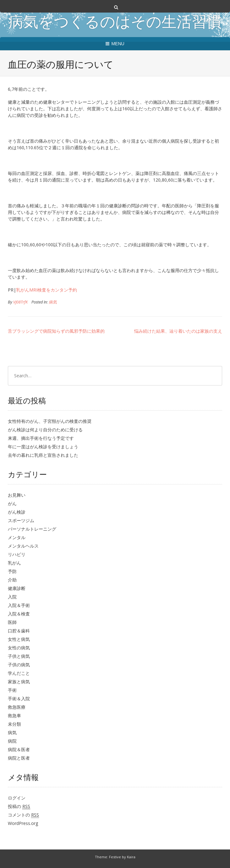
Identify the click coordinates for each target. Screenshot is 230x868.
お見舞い (17, 495)
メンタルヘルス (23, 546)
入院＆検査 (19, 614)
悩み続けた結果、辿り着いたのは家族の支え (178, 331)
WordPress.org (23, 823)
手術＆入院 (19, 699)
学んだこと (19, 673)
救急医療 (17, 707)
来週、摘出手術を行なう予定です (41, 438)
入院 (12, 597)
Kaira (131, 857)
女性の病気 (19, 648)
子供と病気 (19, 656)
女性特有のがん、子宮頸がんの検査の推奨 (50, 421)
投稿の (19, 806)
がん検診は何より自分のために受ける (45, 430)
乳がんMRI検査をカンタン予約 (47, 290)
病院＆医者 (19, 749)
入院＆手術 (19, 605)
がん (12, 503)
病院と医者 (19, 758)
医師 (12, 622)
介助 (12, 580)
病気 (53, 302)
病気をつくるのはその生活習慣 (115, 23)
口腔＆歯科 (19, 631)
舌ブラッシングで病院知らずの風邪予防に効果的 (56, 331)
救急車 (14, 715)
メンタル (17, 537)
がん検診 (17, 512)
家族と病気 (19, 682)
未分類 (14, 724)
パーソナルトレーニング (32, 529)
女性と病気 (19, 639)
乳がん (14, 563)
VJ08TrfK (20, 302)
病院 (12, 741)
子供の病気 (19, 665)
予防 (12, 571)
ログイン (17, 798)
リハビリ (17, 554)
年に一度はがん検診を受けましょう (43, 447)
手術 (12, 690)
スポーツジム (21, 520)
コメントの (23, 815)
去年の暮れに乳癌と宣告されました (43, 455)
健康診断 (17, 588)
